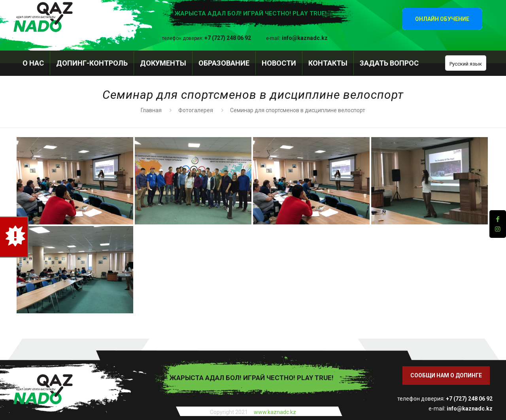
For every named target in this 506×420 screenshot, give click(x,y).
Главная (151, 110)
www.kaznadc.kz (275, 412)
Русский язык (466, 64)
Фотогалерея (196, 110)
